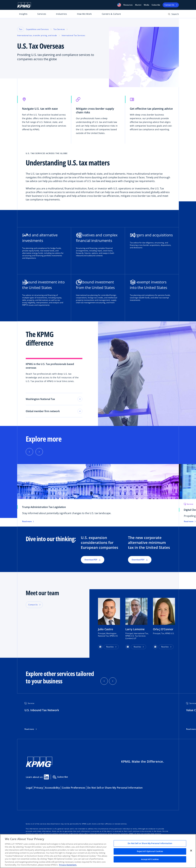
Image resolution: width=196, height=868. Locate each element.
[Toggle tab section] (80, 399)
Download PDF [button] (93, 560)
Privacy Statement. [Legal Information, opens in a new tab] (68, 865)
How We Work (84, 14)
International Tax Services (73, 35)
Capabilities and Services (37, 29)
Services (42, 14)
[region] (98, 851)
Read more (29, 729)
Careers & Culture (111, 14)
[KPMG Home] (24, 5)
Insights (23, 14)
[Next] (39, 452)
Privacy (39, 788)
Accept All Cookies (150, 859)
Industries (61, 14)
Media (146, 5)
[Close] (191, 851)
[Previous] (29, 452)
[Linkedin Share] (46, 777)
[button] (119, 5)
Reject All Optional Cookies (150, 851)
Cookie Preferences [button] (74, 788)
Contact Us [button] (33, 605)
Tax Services (59, 29)
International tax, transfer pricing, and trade (37, 35)
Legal (29, 788)
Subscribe (156, 5)
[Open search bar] (173, 15)
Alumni (138, 5)
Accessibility (52, 788)
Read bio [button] (110, 647)
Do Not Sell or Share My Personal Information (115, 788)
